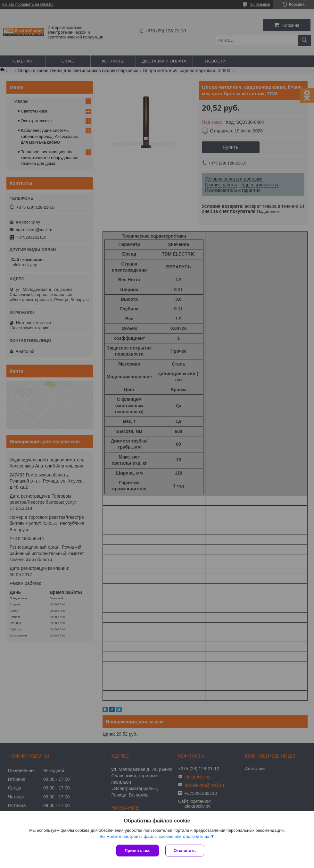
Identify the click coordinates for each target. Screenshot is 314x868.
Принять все (138, 851)
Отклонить (185, 851)
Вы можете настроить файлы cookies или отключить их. (155, 836)
